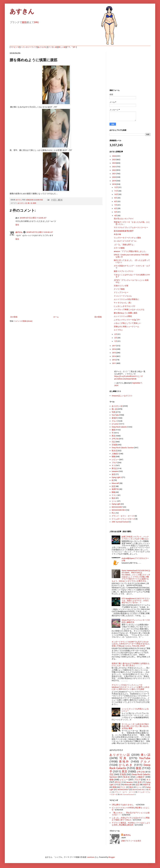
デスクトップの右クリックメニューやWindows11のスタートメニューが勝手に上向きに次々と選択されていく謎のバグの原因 (131, 687)
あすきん (22, 11)
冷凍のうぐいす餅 (121, 286)
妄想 (113, 474)
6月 (116, 208)
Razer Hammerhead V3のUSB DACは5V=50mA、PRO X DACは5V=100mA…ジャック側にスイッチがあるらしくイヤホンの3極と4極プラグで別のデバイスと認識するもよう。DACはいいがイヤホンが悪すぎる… (131, 576)
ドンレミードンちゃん (123, 296)
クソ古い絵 (53, 47)
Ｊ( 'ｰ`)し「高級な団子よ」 (125, 245)
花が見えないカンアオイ (124, 219)
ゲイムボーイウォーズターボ (123, 519)
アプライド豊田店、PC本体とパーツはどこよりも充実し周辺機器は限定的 (131, 824)
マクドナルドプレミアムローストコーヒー (131, 227)
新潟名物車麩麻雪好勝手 (124, 231)
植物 (113, 456)
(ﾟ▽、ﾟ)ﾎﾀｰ (72, 47)
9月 (116, 198)
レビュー (115, 459)
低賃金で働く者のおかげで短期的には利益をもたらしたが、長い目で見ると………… (131, 664)
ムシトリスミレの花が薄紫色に (126, 299)
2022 (114, 170)
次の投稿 (14, 317)
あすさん (19, 232)
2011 (114, 363)
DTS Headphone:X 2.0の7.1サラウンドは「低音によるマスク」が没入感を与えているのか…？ (136, 601)
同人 (113, 513)
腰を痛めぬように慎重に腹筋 (126, 313)
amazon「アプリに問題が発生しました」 (130, 251)
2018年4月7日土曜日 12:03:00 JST (40, 232)
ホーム (56, 317)
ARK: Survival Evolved (120, 522)
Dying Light (116, 504)
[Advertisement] (56, 295)
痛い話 (30, 203)
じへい (114, 501)
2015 (114, 353)
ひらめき (115, 424)
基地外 (114, 418)
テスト (114, 495)
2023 (114, 167)
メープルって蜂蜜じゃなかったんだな (129, 309)
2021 (114, 174)
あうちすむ (42, 47)
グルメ (114, 421)
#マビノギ (139, 376)
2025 (114, 159)
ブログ (114, 462)
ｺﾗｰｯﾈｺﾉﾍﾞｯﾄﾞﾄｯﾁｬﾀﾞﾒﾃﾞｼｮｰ (125, 241)
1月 (116, 341)
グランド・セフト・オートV (123, 516)
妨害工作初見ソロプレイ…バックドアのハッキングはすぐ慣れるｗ (135, 538)
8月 (116, 201)
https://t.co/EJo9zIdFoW (124, 376)
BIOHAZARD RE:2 (119, 510)
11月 (116, 191)
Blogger (112, 857)
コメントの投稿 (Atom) (23, 321)
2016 (114, 349)
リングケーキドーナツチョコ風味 (127, 238)
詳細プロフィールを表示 (131, 841)
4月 (116, 215)
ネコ (113, 465)
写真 (113, 412)
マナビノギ (15, 47)
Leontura (91, 857)
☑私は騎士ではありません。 (123, 805)
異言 (113, 436)
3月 (116, 334)
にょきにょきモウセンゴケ (125, 306)
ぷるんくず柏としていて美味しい (127, 323)
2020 (114, 177)
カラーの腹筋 (119, 248)
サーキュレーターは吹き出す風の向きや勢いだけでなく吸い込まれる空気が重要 (135, 726)
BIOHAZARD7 (117, 507)
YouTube (115, 415)
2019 (114, 181)
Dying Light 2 (117, 477)
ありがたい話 (22, 203)
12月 (116, 187)
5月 (116, 212)
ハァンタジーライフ (29, 47)
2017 (114, 346)
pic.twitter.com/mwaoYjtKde (125, 379)
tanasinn (115, 471)
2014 (114, 356)
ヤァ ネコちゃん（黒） (123, 303)
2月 (116, 338)
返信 (17, 225)
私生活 (114, 451)
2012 (114, 360)
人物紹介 (115, 454)
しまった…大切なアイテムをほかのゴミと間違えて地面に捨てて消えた (131, 819)
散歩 (113, 498)
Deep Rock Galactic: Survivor (123, 448)
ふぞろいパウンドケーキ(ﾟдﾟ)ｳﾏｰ (127, 320)
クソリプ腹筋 (119, 289)
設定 (113, 486)
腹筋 (24, 22)
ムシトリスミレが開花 (123, 316)
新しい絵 (62, 47)
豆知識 (114, 445)
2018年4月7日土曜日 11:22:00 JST (33, 218)
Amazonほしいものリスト (122, 396)
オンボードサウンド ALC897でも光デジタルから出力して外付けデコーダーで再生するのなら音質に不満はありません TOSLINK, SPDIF (131, 644)
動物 (113, 492)
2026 (114, 156)
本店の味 (117, 234)
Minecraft (115, 483)
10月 (116, 194)
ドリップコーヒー (121, 292)
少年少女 (115, 439)
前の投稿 (98, 317)
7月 (116, 205)
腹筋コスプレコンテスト (124, 271)
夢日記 (114, 468)
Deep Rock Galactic (119, 427)
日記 (113, 442)
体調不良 (115, 489)
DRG (36, 22)
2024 (114, 163)
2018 (114, 184)
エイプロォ (118, 330)
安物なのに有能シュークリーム (126, 326)
